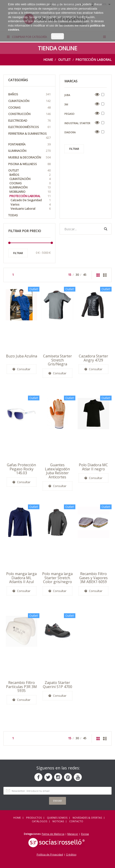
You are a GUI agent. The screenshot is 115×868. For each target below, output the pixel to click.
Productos (34, 818)
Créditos (71, 854)
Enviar (57, 801)
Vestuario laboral (31, 209)
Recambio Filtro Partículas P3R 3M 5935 (21, 687)
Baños (29, 94)
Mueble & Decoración (29, 157)
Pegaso (69, 114)
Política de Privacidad (50, 854)
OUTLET (64, 60)
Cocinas (29, 108)
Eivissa (85, 834)
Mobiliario (30, 192)
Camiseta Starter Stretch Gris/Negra (57, 360)
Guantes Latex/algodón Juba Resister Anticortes (57, 471)
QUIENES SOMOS (57, 818)
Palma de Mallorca (53, 834)
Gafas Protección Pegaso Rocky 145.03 (21, 469)
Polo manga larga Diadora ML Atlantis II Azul (21, 578)
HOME (17, 818)
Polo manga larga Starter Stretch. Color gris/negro (57, 578)
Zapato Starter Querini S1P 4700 (57, 685)
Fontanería (29, 144)
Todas (13, 215)
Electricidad (29, 121)
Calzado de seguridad (31, 200)
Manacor (73, 834)
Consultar (22, 369)
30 (77, 275)
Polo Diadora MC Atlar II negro (93, 467)
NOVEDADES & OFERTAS (87, 818)
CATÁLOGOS (40, 821)
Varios (31, 205)
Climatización (29, 101)
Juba (67, 95)
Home (48, 60)
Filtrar (18, 253)
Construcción (29, 114)
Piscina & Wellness (29, 164)
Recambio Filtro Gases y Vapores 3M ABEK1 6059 (93, 578)
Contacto (76, 821)
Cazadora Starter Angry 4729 (93, 358)
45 (85, 275)
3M (66, 104)
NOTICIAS (58, 821)
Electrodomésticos (29, 127)
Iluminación (29, 151)
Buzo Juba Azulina (22, 356)
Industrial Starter (77, 123)
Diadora (70, 132)
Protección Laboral (93, 60)
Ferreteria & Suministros (29, 136)
